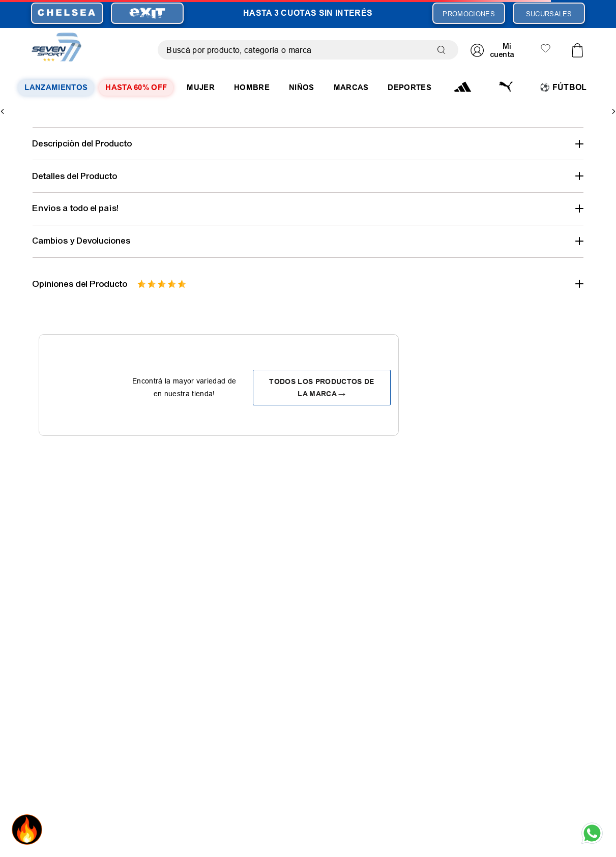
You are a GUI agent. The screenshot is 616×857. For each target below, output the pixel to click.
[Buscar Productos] (444, 50)
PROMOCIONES (469, 14)
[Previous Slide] (3, 111)
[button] (308, 143)
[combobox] (308, 50)
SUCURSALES (549, 14)
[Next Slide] (613, 111)
